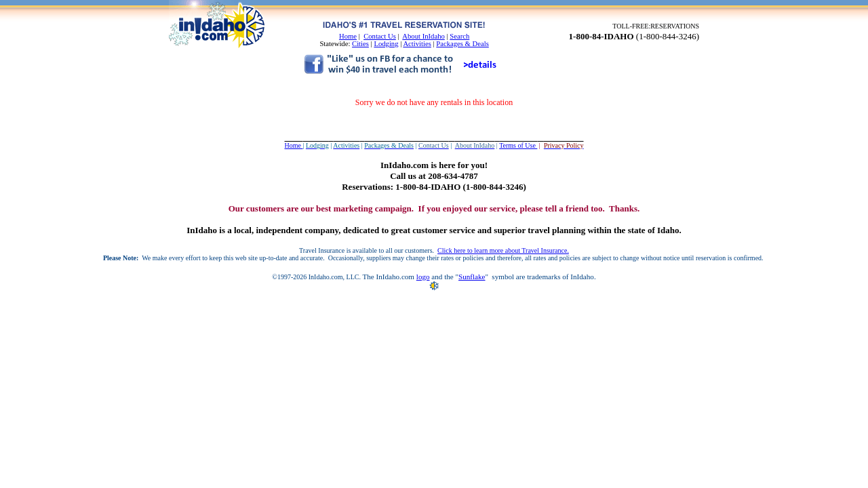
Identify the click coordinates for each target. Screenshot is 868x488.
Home (348, 36)
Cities (360, 44)
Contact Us (380, 36)
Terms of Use (518, 145)
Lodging (386, 44)
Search (459, 36)
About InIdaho (423, 36)
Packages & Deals (462, 44)
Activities (417, 44)
